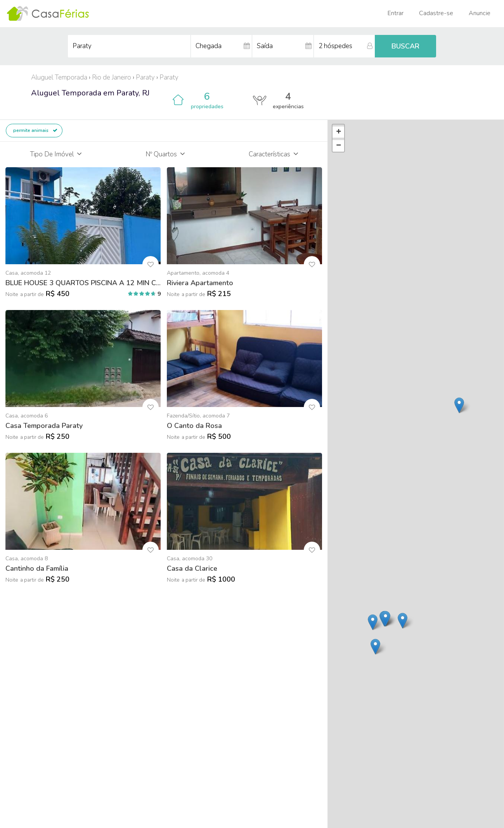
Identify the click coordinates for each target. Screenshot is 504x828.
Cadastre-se (436, 13)
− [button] (339, 146)
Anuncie (480, 13)
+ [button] (339, 132)
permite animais (35, 130)
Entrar (396, 13)
